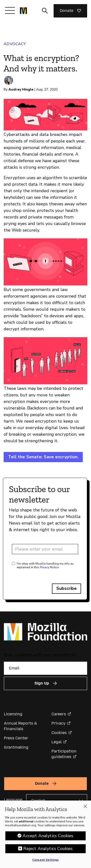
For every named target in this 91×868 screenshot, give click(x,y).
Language (13, 800)
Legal (57, 742)
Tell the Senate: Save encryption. (43, 457)
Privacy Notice (49, 567)
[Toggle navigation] (10, 10)
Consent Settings (45, 860)
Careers (59, 714)
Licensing (13, 714)
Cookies (59, 733)
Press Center (16, 738)
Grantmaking (16, 747)
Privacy (58, 723)
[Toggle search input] (45, 11)
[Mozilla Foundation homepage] (23, 11)
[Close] (85, 806)
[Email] (45, 668)
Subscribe (66, 588)
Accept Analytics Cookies (48, 836)
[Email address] (45, 549)
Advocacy (15, 44)
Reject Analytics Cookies (48, 849)
